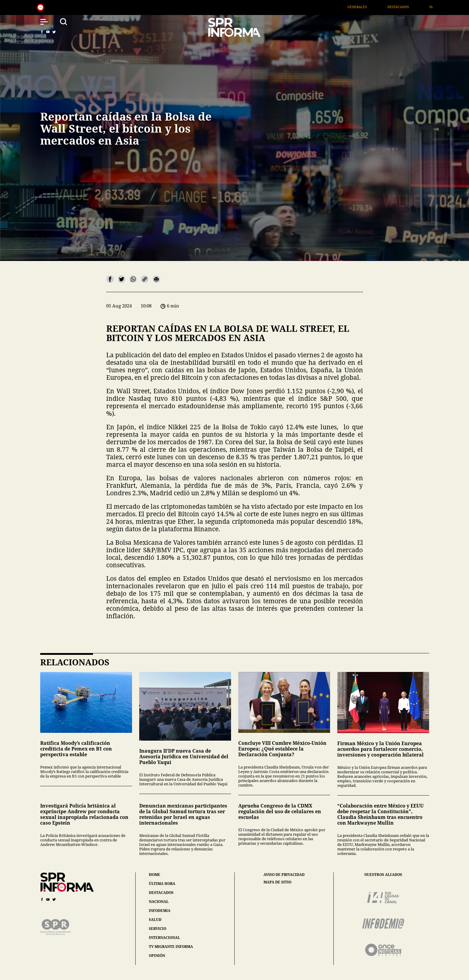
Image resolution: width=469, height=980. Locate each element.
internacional (164, 938)
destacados (161, 893)
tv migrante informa (171, 947)
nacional (159, 902)
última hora (162, 884)
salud (155, 920)
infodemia (160, 911)
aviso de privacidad (284, 875)
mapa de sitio (277, 882)
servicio (158, 929)
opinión (157, 956)
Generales (366, 7)
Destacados (407, 7)
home (155, 875)
